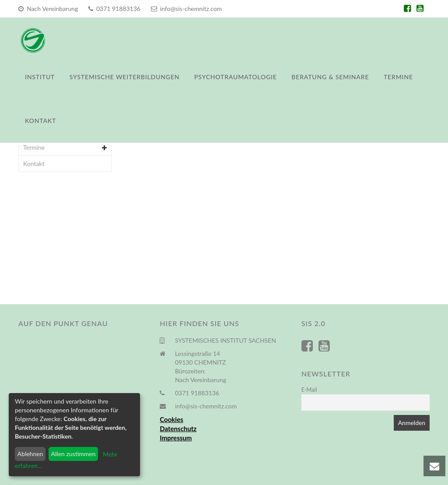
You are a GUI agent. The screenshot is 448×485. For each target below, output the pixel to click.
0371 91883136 (114, 9)
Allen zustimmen (73, 454)
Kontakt (40, 121)
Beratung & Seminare (330, 77)
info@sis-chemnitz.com (186, 9)
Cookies (171, 419)
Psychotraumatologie (236, 77)
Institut (40, 77)
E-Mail (309, 390)
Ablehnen (30, 454)
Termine (398, 77)
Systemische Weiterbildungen (125, 77)
